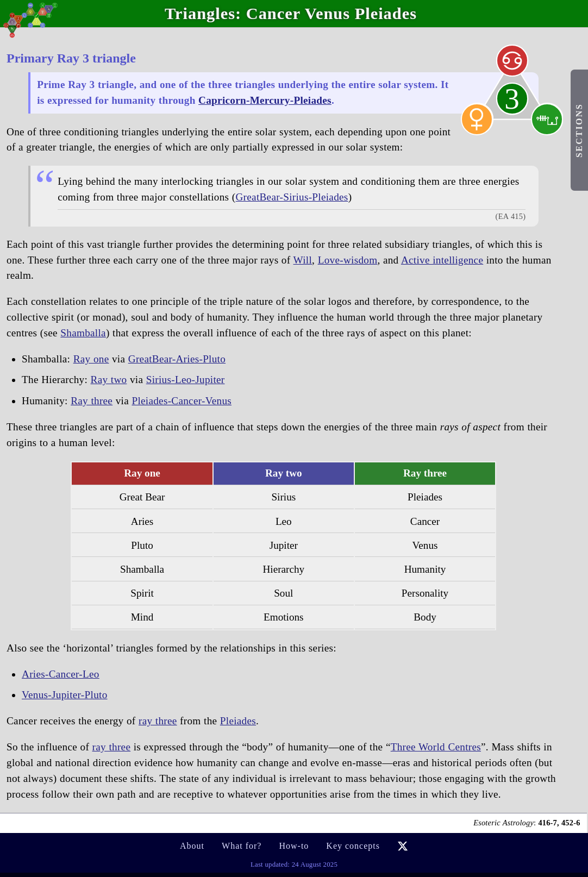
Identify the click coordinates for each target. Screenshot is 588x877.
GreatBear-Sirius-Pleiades (292, 197)
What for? (242, 846)
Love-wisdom (348, 260)
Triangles (200, 14)
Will (303, 260)
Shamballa (83, 333)
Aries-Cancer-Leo (61, 674)
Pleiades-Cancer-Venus (182, 401)
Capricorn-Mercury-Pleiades (265, 100)
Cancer (273, 14)
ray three (158, 721)
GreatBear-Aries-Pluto (177, 359)
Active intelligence (442, 260)
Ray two (109, 380)
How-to (294, 846)
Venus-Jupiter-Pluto (65, 695)
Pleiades (386, 14)
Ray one (91, 359)
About (192, 846)
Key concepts (353, 846)
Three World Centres (436, 747)
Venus (327, 14)
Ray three (92, 401)
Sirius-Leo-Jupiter (186, 380)
